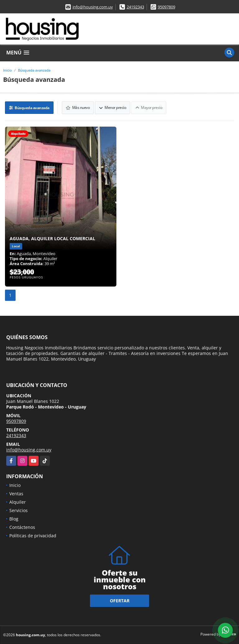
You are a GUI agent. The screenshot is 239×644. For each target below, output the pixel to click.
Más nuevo (78, 107)
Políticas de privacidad (33, 536)
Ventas (16, 494)
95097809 (166, 7)
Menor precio (112, 107)
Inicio (7, 70)
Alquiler (18, 502)
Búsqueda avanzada (34, 70)
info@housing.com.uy (93, 7)
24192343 (135, 7)
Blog (14, 519)
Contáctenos (22, 527)
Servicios (19, 510)
